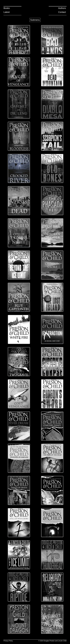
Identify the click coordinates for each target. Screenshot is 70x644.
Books (7, 8)
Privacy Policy (8, 641)
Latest (7, 12)
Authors (62, 8)
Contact (62, 12)
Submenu (35, 20)
